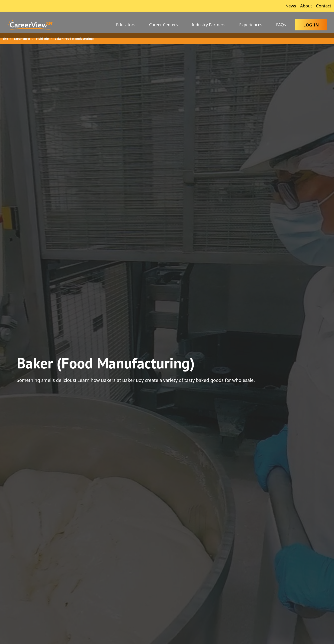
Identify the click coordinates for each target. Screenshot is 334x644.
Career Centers (163, 25)
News (290, 6)
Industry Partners (209, 25)
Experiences (251, 25)
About (305, 6)
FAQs (281, 25)
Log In (311, 25)
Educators (126, 25)
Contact (323, 6)
